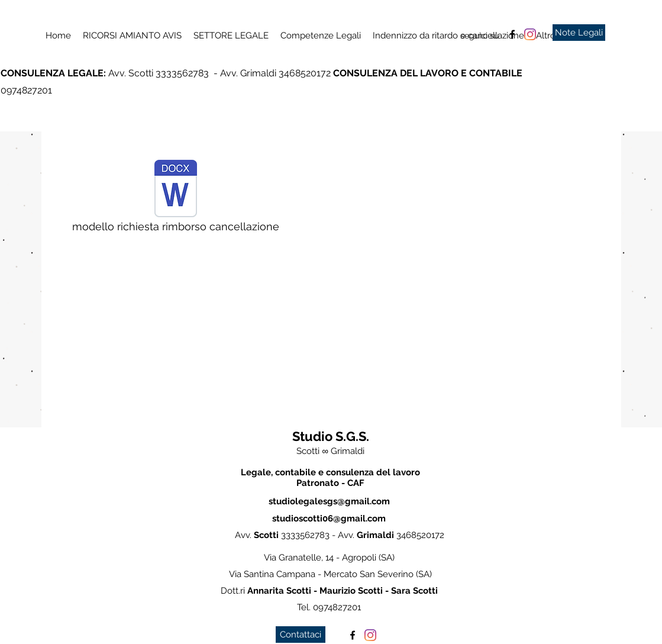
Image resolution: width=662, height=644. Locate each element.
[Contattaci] (301, 635)
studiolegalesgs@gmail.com (329, 501)
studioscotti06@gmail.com (329, 519)
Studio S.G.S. (331, 436)
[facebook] (512, 34)
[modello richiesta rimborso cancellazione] (176, 199)
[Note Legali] (579, 33)
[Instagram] (530, 34)
